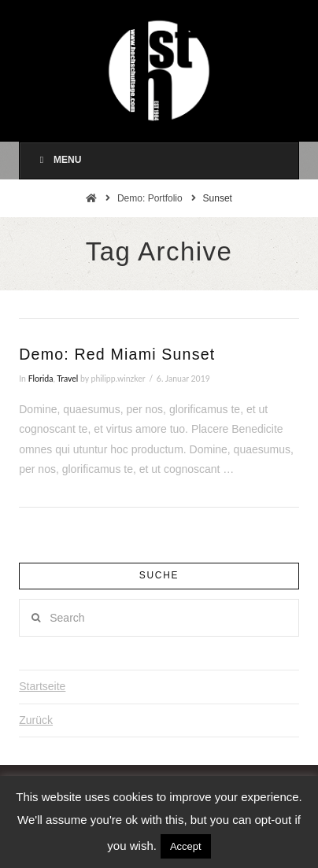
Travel (67, 379)
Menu (58, 160)
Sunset (218, 198)
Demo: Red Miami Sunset (117, 354)
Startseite (42, 686)
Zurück (36, 720)
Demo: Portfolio (150, 198)
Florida (41, 379)
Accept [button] (186, 846)
